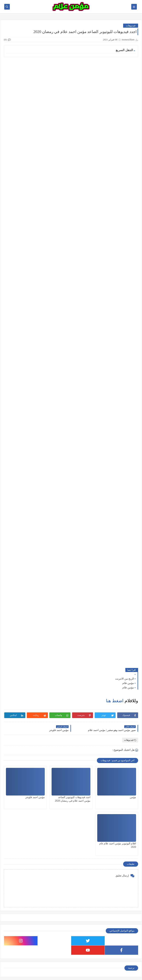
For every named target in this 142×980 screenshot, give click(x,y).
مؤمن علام (128, 683)
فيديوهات (131, 26)
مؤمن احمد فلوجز (35, 797)
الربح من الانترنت (125, 679)
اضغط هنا (115, 701)
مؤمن (133, 797)
